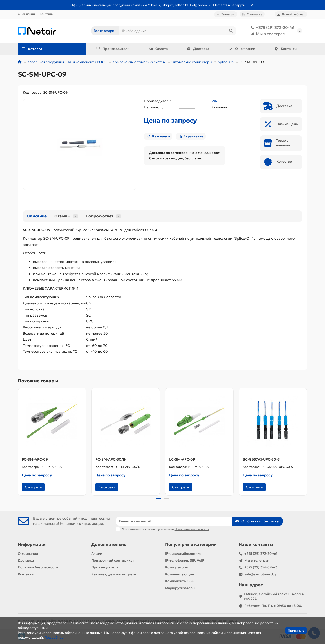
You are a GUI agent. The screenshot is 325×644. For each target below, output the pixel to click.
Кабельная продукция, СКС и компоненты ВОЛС (67, 62)
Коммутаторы (177, 567)
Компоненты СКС (180, 581)
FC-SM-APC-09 (35, 459)
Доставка (198, 49)
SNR (214, 101)
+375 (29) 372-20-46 (272, 28)
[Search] (177, 31)
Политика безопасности (38, 567)
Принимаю (296, 630)
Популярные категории (191, 544)
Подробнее (54, 638)
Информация (32, 544)
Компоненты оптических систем (139, 62)
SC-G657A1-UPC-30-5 (261, 459)
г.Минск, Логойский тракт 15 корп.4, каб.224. (274, 596)
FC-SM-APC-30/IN (111, 459)
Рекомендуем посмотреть (114, 574)
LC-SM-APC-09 (182, 459)
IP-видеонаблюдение (183, 554)
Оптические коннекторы (192, 62)
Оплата (158, 49)
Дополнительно (109, 544)
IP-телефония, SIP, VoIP (185, 560)
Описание (37, 216)
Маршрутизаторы (180, 588)
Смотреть (33, 487)
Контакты (46, 14)
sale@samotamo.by (260, 574)
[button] (159, 499)
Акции (97, 554)
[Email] (174, 521)
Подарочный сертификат (113, 560)
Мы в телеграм (267, 34)
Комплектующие (180, 574)
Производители (113, 49)
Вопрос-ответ (104, 216)
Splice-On (226, 62)
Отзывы (66, 216)
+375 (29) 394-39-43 (261, 567)
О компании (26, 14)
